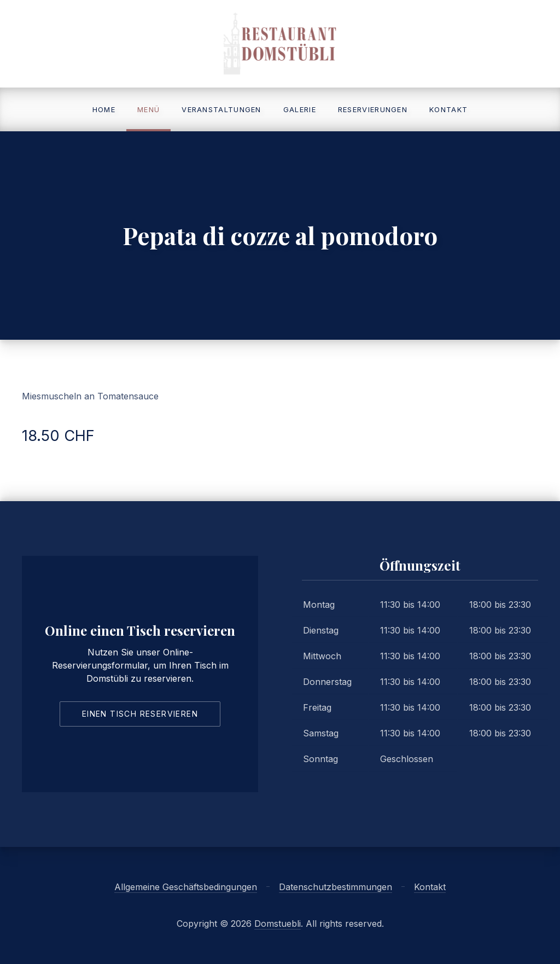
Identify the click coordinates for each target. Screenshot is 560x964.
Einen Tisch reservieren (140, 714)
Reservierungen (373, 109)
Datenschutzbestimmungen (336, 887)
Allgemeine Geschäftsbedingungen (186, 887)
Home (104, 109)
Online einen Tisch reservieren (140, 630)
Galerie (300, 109)
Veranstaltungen (221, 109)
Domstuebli (278, 924)
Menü (148, 109)
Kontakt (448, 109)
